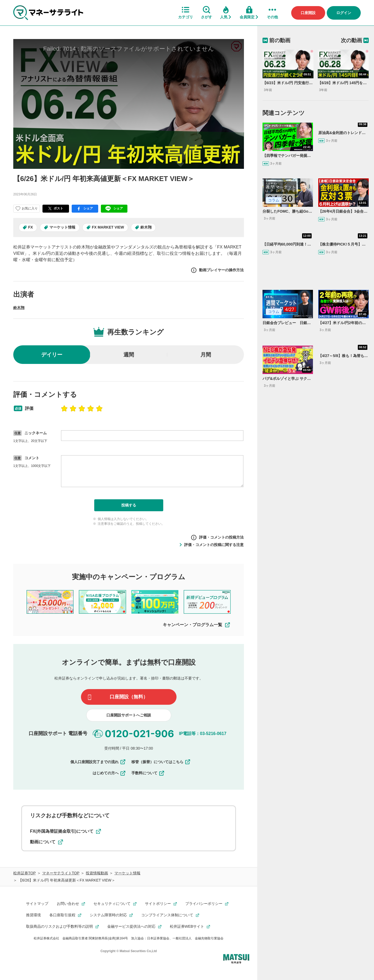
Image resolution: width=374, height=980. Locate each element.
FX (31, 227)
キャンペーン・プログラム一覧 (197, 625)
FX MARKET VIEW (108, 227)
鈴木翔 (146, 227)
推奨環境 (33, 915)
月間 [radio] (206, 355)
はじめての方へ (109, 773)
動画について (46, 842)
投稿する (129, 505)
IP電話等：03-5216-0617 (203, 733)
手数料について (148, 773)
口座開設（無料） (129, 697)
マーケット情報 (62, 227)
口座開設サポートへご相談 (129, 715)
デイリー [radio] (52, 355)
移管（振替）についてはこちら (161, 762)
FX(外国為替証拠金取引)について (65, 831)
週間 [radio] (129, 355)
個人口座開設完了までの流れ (98, 762)
